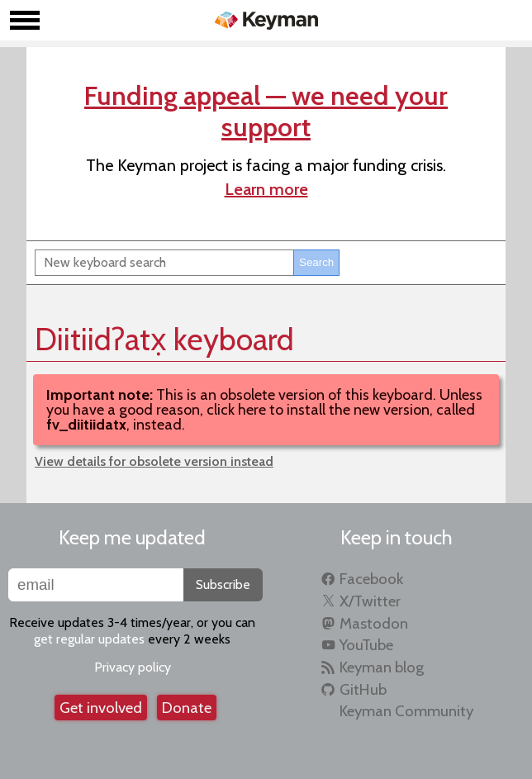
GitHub (363, 689)
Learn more (266, 189)
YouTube (366, 645)
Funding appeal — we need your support (266, 111)
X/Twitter (370, 601)
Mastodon (374, 623)
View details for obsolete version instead (154, 461)
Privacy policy (133, 667)
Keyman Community (406, 711)
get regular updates (89, 639)
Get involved (101, 708)
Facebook (371, 579)
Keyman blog (382, 667)
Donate (187, 708)
